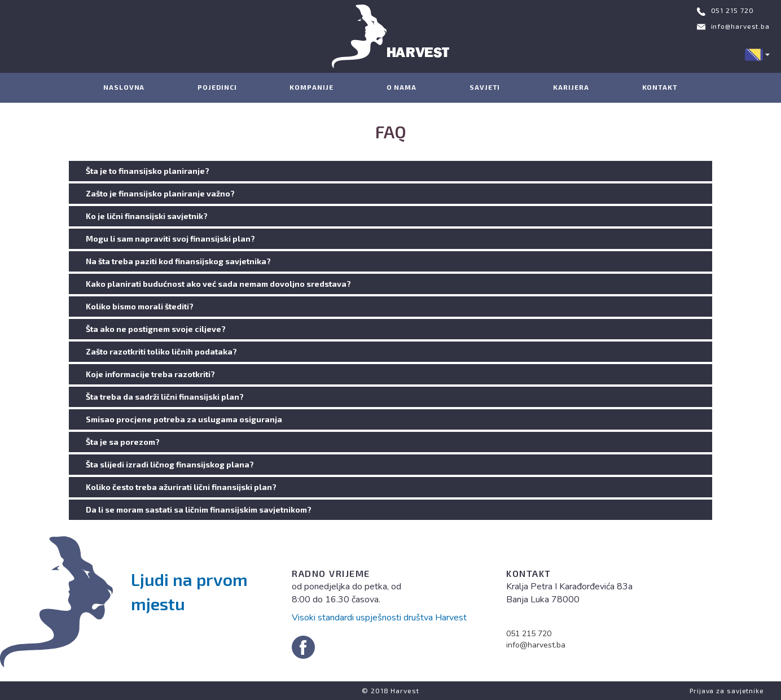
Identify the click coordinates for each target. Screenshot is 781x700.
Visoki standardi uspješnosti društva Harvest (379, 618)
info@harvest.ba (741, 26)
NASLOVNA (124, 87)
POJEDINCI (217, 87)
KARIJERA (571, 87)
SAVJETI (485, 87)
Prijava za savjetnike (727, 690)
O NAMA (402, 87)
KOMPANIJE (311, 87)
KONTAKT (660, 87)
